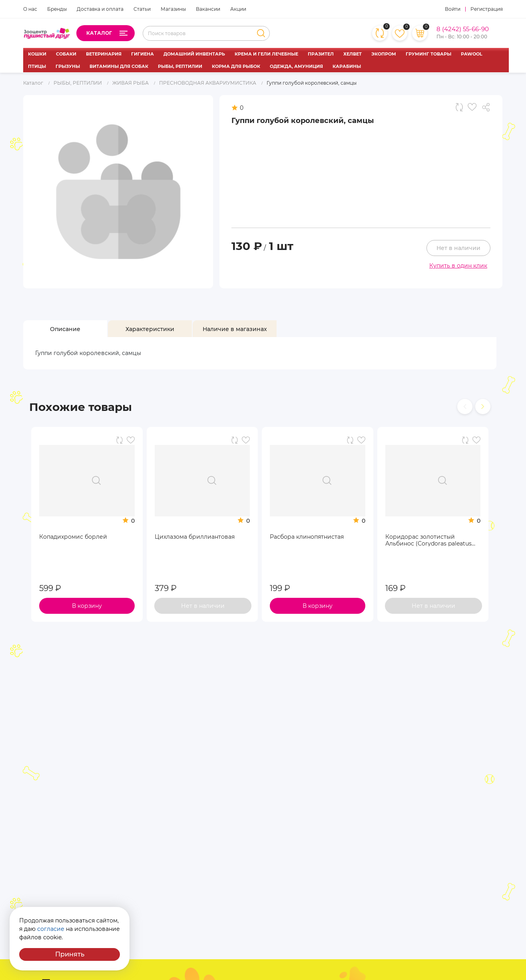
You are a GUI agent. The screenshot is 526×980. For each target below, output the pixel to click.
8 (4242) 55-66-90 (463, 29)
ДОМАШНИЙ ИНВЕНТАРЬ (194, 54)
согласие (51, 929)
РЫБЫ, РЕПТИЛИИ (180, 66)
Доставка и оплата (100, 9)
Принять (70, 954)
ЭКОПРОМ (384, 54)
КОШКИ (37, 54)
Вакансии (208, 9)
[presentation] (465, 407)
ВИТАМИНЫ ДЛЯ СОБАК (119, 66)
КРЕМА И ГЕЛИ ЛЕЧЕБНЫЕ (266, 54)
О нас (30, 9)
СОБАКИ (66, 54)
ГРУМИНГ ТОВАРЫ (428, 54)
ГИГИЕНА (142, 54)
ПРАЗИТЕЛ (321, 54)
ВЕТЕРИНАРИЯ (104, 54)
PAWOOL (472, 54)
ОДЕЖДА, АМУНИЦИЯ (296, 66)
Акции (238, 9)
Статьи (142, 9)
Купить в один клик (458, 266)
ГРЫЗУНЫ (68, 66)
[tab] (65, 329)
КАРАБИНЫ (347, 66)
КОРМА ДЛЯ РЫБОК (236, 66)
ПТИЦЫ (37, 66)
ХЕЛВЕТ (353, 54)
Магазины (173, 9)
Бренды (57, 9)
